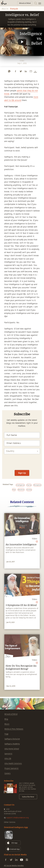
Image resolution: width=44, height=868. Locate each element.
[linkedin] (26, 71)
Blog (6, 719)
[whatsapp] (9, 71)
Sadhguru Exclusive (12, 739)
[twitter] (21, 71)
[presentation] (22, 461)
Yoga (6, 734)
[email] (31, 71)
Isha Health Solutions (13, 763)
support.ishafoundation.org (17, 818)
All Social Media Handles (14, 866)
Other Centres (10, 822)
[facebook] (15, 71)
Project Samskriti (11, 768)
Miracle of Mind (11, 714)
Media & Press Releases (14, 729)
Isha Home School (12, 749)
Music (7, 724)
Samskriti (8, 754)
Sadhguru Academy (12, 744)
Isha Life (8, 759)
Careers (8, 773)
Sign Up (22, 473)
